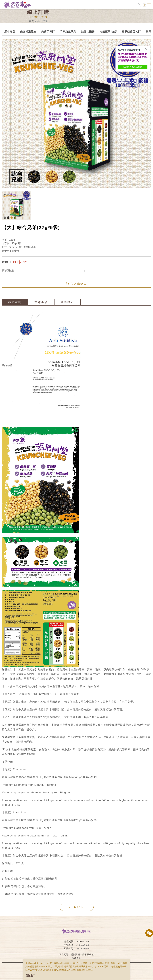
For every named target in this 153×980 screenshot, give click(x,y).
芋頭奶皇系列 (68, 32)
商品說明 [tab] (15, 302)
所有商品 (10, 32)
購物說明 (75, 954)
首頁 (31, 21)
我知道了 (30, 976)
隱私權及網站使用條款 (81, 966)
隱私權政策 (88, 954)
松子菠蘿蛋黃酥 (131, 32)
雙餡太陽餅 (88, 32)
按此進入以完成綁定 (133, 67)
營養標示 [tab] (67, 302)
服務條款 (76, 958)
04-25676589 (83, 948)
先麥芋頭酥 (48, 32)
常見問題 (64, 954)
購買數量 (8, 270)
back (76, 907)
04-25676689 (83, 945)
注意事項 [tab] (41, 302)
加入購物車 (76, 284)
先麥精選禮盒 (28, 32)
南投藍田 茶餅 (108, 32)
